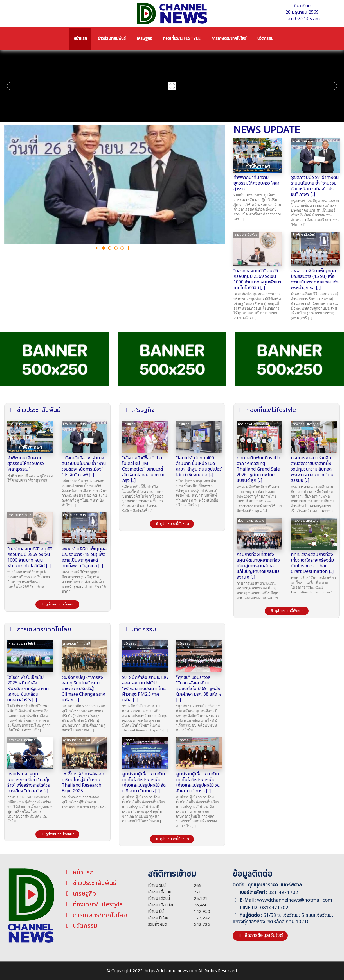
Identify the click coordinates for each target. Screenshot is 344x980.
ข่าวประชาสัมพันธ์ (90, 883)
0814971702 (274, 908)
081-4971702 (283, 893)
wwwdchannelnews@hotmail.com (295, 900)
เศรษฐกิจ (80, 894)
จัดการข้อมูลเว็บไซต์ (260, 936)
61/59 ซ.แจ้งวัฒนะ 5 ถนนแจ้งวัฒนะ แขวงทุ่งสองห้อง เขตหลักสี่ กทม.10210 (283, 919)
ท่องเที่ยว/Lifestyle (93, 905)
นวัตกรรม (81, 926)
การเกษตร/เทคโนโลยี (95, 915)
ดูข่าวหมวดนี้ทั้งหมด (57, 604)
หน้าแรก (79, 873)
